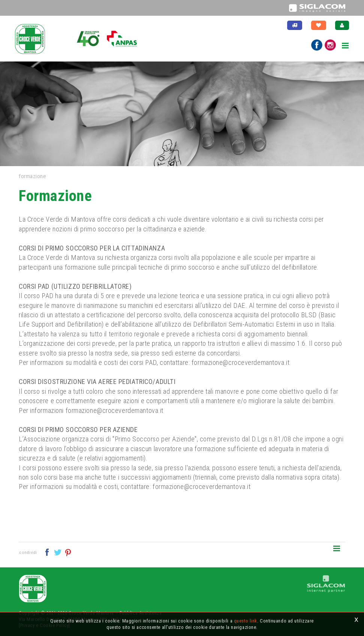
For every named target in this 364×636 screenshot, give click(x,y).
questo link (246, 621)
